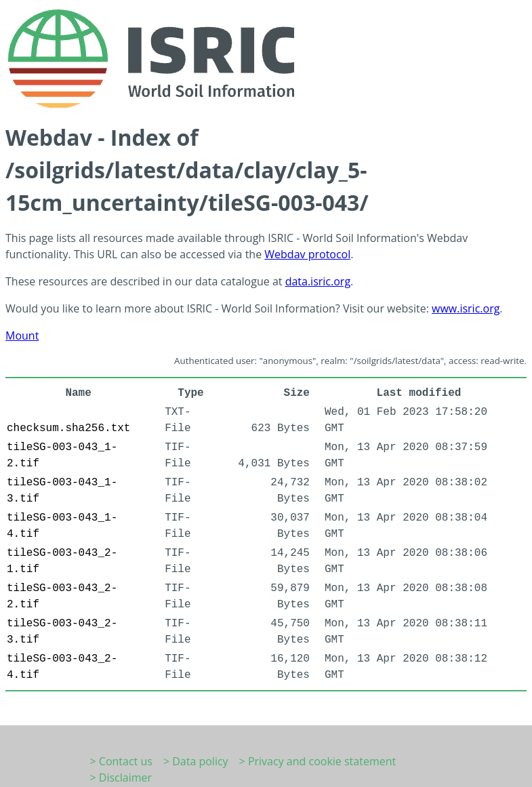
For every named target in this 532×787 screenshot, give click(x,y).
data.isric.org (318, 281)
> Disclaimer (121, 778)
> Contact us (121, 761)
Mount (22, 336)
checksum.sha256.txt (68, 428)
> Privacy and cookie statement (318, 761)
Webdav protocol (307, 254)
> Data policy (196, 761)
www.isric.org (466, 308)
